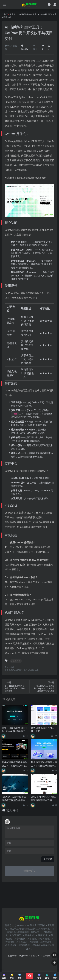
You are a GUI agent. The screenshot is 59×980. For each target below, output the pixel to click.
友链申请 (12, 956)
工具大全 (13, 14)
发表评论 (48, 859)
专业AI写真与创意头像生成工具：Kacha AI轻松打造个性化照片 (14, 764)
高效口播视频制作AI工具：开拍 (43, 730)
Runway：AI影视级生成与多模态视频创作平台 (14, 798)
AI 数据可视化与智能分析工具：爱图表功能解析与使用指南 (44, 764)
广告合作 (35, 956)
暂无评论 (12, 810)
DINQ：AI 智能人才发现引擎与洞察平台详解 (43, 798)
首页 (6, 14)
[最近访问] (49, 4)
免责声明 (24, 956)
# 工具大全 (16, 661)
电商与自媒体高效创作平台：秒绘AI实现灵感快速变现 (15, 730)
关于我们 (47, 956)
